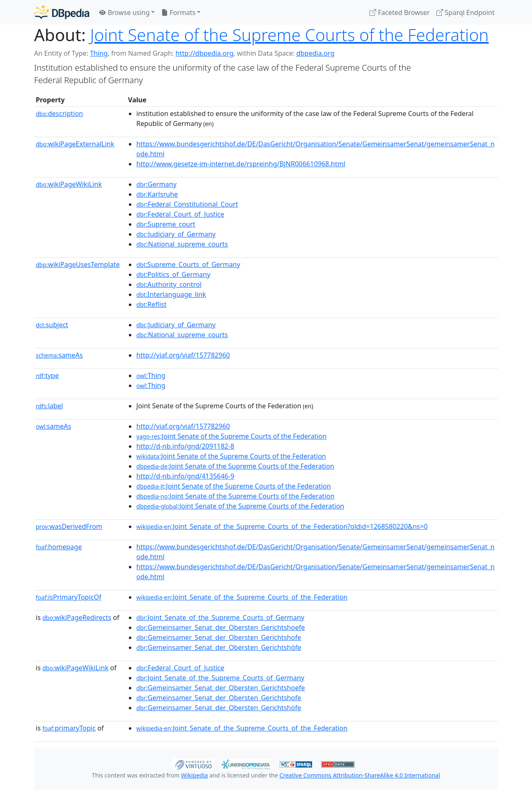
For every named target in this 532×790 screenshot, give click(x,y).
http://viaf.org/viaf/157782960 (183, 355)
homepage (59, 547)
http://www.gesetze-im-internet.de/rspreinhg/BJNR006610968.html (241, 164)
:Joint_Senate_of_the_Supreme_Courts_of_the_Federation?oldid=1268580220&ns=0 (282, 526)
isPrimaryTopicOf (69, 597)
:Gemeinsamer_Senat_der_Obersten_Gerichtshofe (219, 637)
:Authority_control (169, 284)
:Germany (156, 184)
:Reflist (151, 304)
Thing (99, 53)
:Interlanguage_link (171, 294)
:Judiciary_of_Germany (176, 234)
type (47, 375)
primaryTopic (69, 728)
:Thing (151, 375)
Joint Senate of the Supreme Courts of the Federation (289, 35)
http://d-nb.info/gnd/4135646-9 (185, 476)
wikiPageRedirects (77, 617)
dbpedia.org (315, 53)
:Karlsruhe (157, 194)
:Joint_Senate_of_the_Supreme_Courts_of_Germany (220, 617)
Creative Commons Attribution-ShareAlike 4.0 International (360, 775)
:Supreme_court (166, 224)
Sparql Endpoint (465, 12)
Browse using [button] (124, 12)
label (49, 406)
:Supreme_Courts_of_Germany (188, 264)
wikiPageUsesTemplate (78, 264)
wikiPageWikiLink (69, 184)
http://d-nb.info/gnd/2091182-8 (185, 446)
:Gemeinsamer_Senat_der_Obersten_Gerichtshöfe (219, 647)
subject (52, 325)
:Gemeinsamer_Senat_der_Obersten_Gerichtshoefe (220, 627)
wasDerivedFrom (69, 526)
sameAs (59, 355)
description (59, 114)
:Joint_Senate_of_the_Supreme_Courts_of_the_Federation (242, 597)
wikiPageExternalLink (75, 144)
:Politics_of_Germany (173, 274)
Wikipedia (195, 775)
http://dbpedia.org (204, 53)
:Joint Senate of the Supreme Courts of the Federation (232, 436)
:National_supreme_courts (182, 244)
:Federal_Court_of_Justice (180, 214)
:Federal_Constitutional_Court (187, 204)
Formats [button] (178, 12)
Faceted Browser (400, 12)
